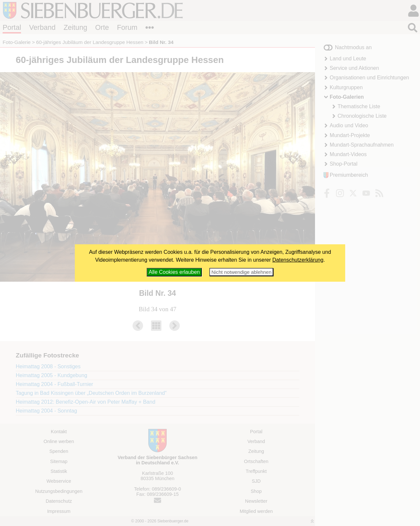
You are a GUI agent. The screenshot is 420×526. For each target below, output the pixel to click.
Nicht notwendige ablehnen (241, 272)
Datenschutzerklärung (298, 260)
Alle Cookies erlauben (174, 272)
